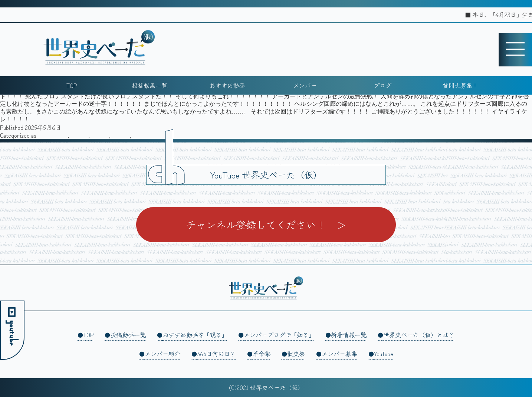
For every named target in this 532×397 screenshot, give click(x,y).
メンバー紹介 (162, 354)
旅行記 (121, 135)
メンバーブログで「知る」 (279, 335)
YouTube (384, 354)
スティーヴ (53, 135)
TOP (72, 85)
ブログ (382, 85)
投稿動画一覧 (150, 85)
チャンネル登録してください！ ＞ (266, 224)
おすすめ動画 (227, 85)
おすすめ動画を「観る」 (195, 335)
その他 (79, 135)
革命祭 (262, 354)
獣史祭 (296, 354)
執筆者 (100, 135)
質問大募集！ (460, 85)
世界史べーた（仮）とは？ (419, 335)
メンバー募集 (339, 354)
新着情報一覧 (349, 335)
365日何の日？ (216, 354)
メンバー (305, 85)
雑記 (139, 135)
